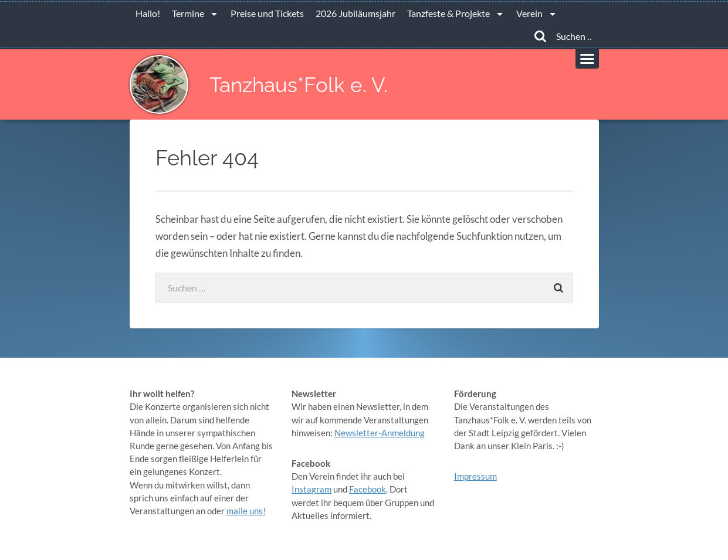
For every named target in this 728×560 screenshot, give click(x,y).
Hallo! (148, 13)
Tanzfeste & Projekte (448, 13)
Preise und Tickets (267, 13)
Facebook (368, 489)
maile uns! (246, 511)
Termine (188, 13)
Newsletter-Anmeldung (380, 433)
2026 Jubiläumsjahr (355, 13)
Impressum (475, 476)
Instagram (311, 489)
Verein (529, 13)
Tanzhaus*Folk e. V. (299, 85)
